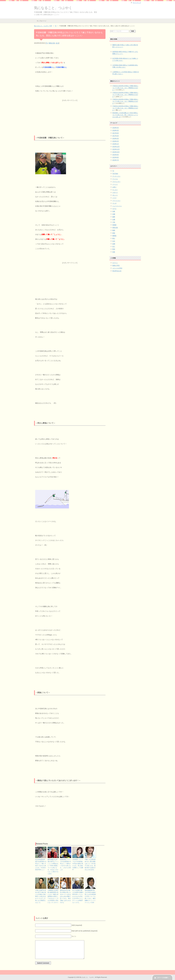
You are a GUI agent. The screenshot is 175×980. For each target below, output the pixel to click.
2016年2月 (116, 141)
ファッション (116, 201)
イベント (115, 184)
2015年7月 (116, 160)
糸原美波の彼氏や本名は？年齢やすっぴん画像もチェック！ (125, 53)
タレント (115, 195)
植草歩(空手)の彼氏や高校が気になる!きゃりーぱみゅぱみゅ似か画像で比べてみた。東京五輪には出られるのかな (66, 896)
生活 (57, 43)
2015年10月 (116, 152)
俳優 (114, 214)
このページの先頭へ (163, 978)
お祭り (114, 187)
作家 (114, 211)
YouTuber (115, 174)
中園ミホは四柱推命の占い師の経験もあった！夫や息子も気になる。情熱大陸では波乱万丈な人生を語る (90, 865)
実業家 (114, 225)
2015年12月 (116, 147)
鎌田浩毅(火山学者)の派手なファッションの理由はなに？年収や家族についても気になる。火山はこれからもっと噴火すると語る (53, 867)
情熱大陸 (52, 43)
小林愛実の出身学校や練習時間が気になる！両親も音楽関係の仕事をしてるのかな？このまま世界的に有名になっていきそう (53, 896)
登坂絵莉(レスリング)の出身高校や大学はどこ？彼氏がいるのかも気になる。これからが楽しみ (66, 865)
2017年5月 (116, 133)
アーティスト (116, 176)
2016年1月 (116, 144)
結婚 (114, 244)
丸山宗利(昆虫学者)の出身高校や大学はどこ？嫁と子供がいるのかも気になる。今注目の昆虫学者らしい (41, 865)
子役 (114, 222)
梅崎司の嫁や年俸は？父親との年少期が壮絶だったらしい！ (125, 46)
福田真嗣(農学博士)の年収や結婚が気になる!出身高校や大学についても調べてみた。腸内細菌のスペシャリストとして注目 (90, 896)
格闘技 (114, 236)
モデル (114, 209)
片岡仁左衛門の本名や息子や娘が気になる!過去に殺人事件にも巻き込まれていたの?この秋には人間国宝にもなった (41, 896)
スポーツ (115, 192)
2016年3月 (116, 138)
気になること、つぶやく (53, 8)
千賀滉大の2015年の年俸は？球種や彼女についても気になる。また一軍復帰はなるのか (125, 88)
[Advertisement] (70, 116)
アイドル (115, 179)
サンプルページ (42, 21)
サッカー (115, 190)
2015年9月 (116, 155)
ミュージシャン (117, 206)
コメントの (117, 268)
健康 (114, 217)
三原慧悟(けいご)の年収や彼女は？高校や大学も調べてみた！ (126, 73)
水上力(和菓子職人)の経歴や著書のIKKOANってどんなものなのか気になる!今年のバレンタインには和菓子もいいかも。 (78, 896)
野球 (114, 249)
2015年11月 (116, 149)
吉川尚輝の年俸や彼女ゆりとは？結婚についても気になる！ (125, 59)
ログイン (115, 263)
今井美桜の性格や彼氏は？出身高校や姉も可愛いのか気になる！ (125, 66)
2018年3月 (116, 130)
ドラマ (114, 198)
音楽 (114, 252)
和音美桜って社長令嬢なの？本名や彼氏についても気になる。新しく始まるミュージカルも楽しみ (125, 115)
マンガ (114, 203)
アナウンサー (116, 182)
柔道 (114, 233)
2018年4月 (116, 128)
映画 (114, 230)
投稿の (116, 265)
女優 (114, 219)
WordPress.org (117, 271)
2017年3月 (116, 136)
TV (47, 43)
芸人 (114, 246)
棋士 (114, 238)
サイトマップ (137, 3)
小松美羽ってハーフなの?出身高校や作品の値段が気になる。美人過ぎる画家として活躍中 (78, 865)
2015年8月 (116, 157)
